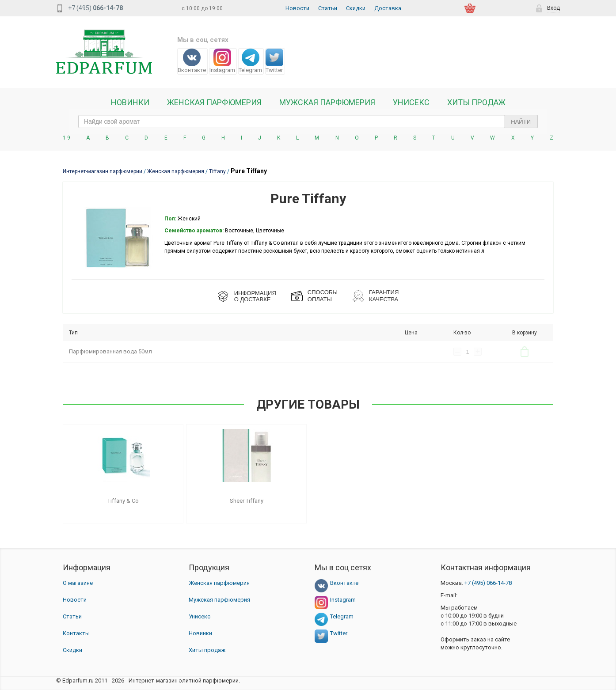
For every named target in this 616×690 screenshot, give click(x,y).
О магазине (78, 583)
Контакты (76, 633)
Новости (297, 8)
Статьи (328, 8)
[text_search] (308, 121)
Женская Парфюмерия (214, 102)
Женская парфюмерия (219, 583)
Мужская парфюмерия (327, 102)
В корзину (525, 352)
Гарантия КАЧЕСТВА (384, 296)
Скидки (356, 8)
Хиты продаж (476, 102)
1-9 (67, 138)
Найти (521, 122)
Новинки (130, 102)
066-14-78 (488, 583)
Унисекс (411, 102)
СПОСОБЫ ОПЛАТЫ (323, 296)
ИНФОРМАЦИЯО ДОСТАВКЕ (255, 296)
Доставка (388, 8)
